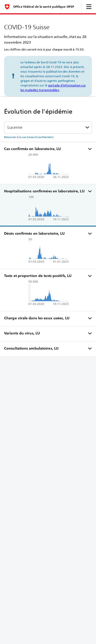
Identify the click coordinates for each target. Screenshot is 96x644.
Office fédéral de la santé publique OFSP (44, 7)
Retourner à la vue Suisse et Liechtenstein (29, 137)
